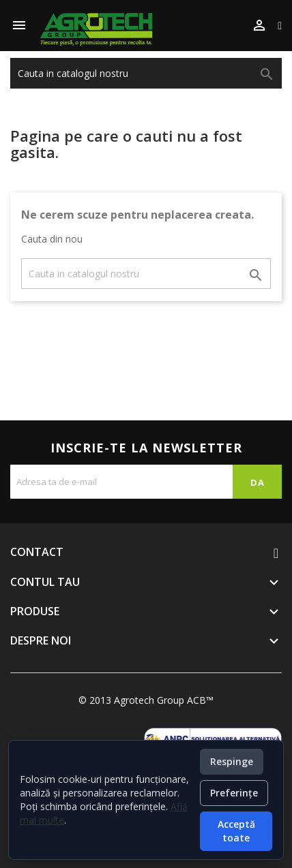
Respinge (232, 761)
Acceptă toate (236, 831)
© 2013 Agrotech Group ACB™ (146, 700)
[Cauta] (146, 73)
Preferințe (234, 793)
